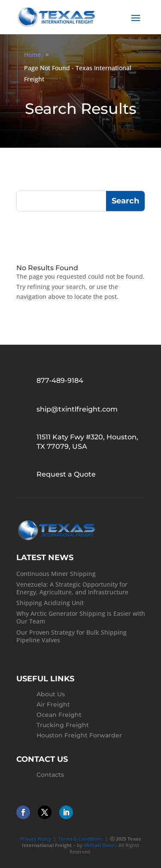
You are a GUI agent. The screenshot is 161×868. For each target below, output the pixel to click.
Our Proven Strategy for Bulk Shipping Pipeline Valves (71, 636)
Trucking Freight (63, 725)
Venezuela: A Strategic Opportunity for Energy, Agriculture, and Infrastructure (72, 588)
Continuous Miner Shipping (56, 574)
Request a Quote (66, 474)
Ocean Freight (59, 715)
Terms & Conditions (80, 839)
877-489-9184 (60, 380)
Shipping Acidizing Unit (50, 603)
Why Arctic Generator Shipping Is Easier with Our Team (81, 617)
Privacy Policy (36, 839)
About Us (51, 694)
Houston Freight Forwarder (79, 735)
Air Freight (53, 704)
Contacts (50, 775)
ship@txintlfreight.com (77, 409)
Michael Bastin (100, 845)
